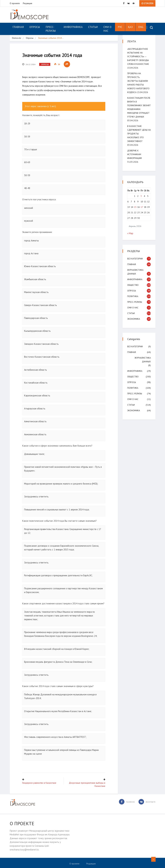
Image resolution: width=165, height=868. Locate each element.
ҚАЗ (130, 27)
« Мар (130, 233)
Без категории (135, 259)
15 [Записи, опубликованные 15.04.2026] (135, 207)
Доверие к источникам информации (135, 154)
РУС (120, 27)
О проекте (15, 3)
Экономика (134, 319)
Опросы (35, 27)
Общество (133, 285)
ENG (141, 27)
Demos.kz (17, 38)
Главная (18, 27)
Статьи (93, 27)
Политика (133, 296)
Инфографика (73, 27)
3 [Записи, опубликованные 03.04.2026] (141, 196)
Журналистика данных (143, 360)
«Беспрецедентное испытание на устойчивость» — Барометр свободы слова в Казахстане (138, 56)
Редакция (27, 3)
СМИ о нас (107, 29)
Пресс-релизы (51, 29)
